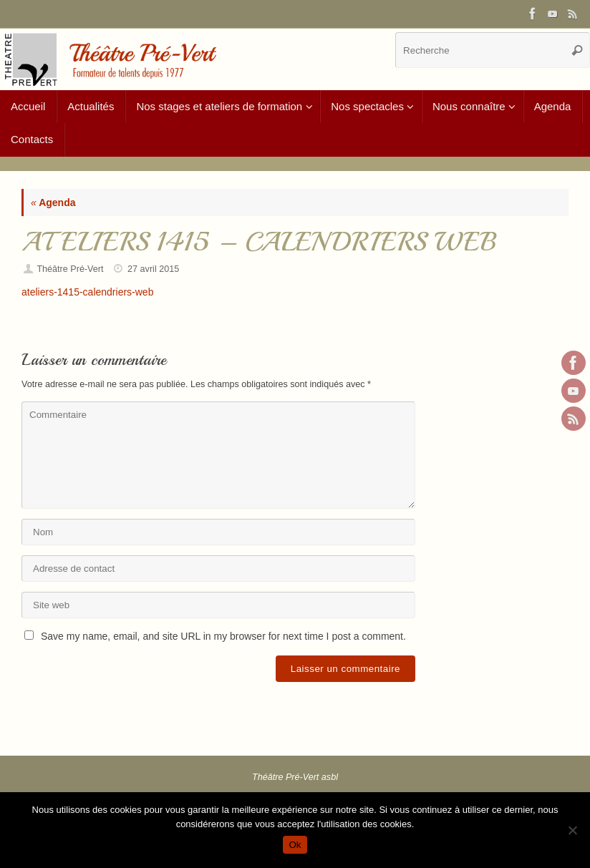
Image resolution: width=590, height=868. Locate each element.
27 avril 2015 (153, 269)
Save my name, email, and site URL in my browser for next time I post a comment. (223, 636)
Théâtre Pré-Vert (70, 269)
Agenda (53, 203)
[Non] (572, 830)
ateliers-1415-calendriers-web (87, 292)
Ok (295, 845)
